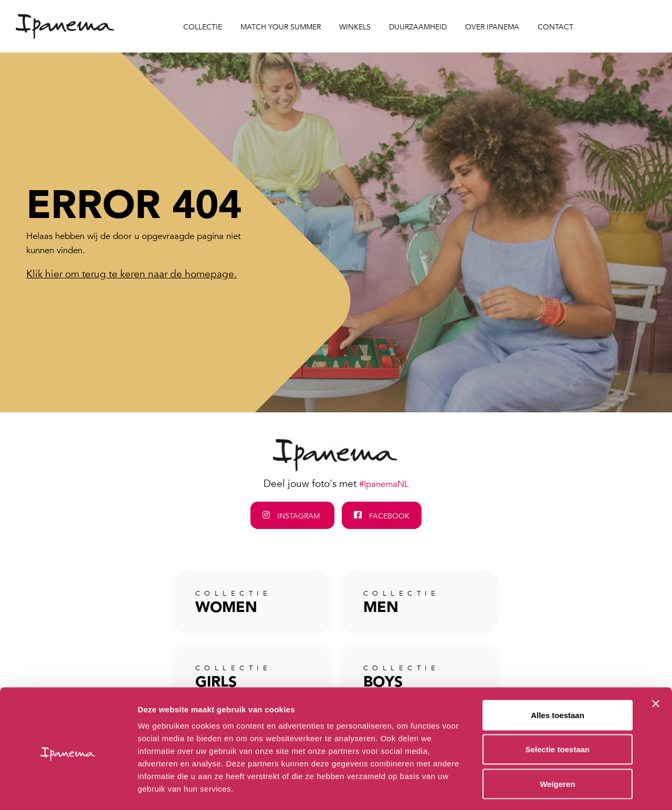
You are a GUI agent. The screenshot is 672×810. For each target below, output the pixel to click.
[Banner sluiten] (656, 661)
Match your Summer (281, 27)
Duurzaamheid (418, 27)
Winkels (355, 27)
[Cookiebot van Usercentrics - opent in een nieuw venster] (68, 790)
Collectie (203, 27)
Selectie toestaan (558, 707)
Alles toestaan (558, 672)
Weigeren (557, 741)
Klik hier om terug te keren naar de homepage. (132, 274)
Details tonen (567, 789)
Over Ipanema (492, 27)
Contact (555, 27)
